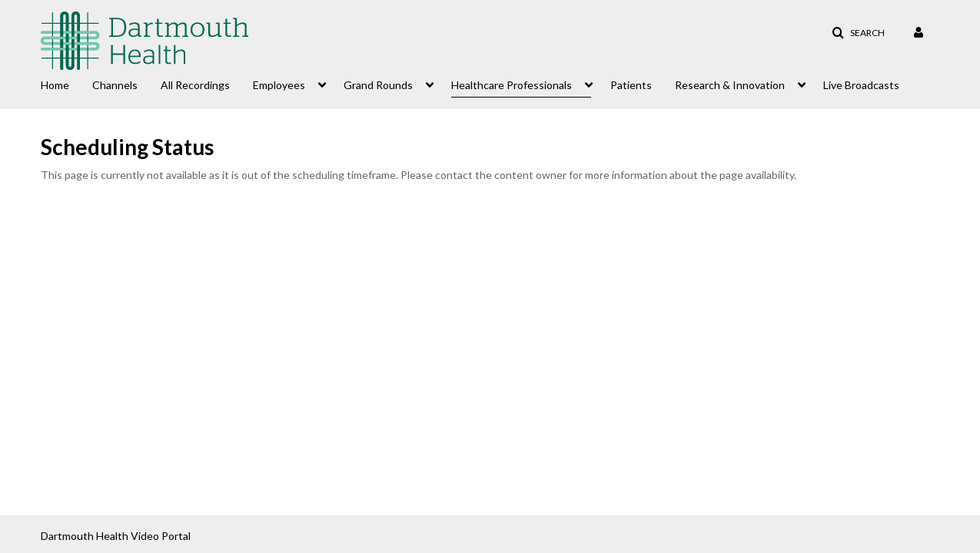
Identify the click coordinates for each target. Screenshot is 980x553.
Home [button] (55, 85)
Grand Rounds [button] (378, 85)
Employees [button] (279, 85)
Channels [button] (115, 85)
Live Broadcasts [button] (861, 85)
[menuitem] (66, 84)
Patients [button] (631, 85)
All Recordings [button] (195, 85)
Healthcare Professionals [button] (512, 85)
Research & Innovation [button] (730, 85)
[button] (858, 33)
